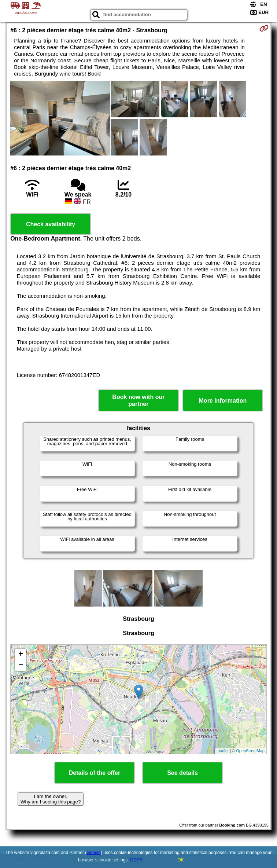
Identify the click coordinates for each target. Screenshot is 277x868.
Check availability (51, 224)
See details (182, 773)
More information (223, 401)
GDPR (136, 860)
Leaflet (223, 751)
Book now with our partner (138, 400)
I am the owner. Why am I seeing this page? (51, 799)
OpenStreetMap (250, 751)
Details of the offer (95, 773)
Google (94, 853)
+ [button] (21, 655)
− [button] (21, 666)
